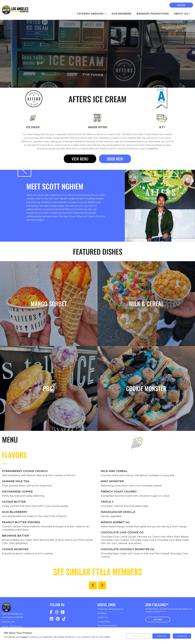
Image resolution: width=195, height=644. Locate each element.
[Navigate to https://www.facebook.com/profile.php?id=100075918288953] (51, 612)
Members (102, 613)
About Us (182, 14)
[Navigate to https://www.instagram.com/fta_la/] (57, 612)
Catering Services (92, 14)
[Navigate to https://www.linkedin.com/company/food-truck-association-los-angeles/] (51, 619)
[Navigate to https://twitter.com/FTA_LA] (63, 612)
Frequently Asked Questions (110, 609)
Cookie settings (138, 636)
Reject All (161, 636)
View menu (80, 159)
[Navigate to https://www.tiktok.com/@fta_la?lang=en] (64, 619)
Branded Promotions (153, 14)
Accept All (182, 636)
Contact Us (103, 617)
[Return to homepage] (15, 10)
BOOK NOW (181, 5)
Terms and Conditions (107, 626)
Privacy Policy (104, 622)
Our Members (121, 14)
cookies (24, 637)
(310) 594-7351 (8, 622)
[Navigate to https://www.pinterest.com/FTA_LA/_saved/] (58, 619)
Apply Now (158, 619)
